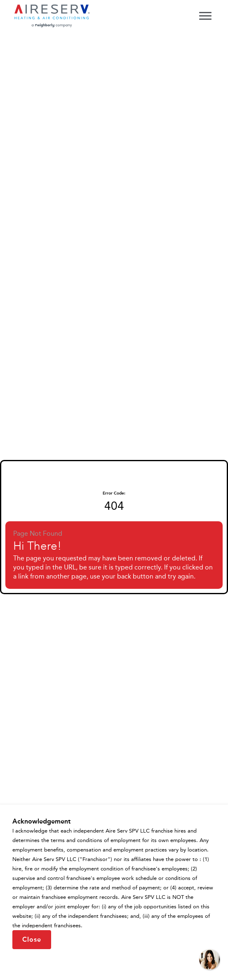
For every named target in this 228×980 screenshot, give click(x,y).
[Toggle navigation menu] (205, 16)
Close (32, 939)
